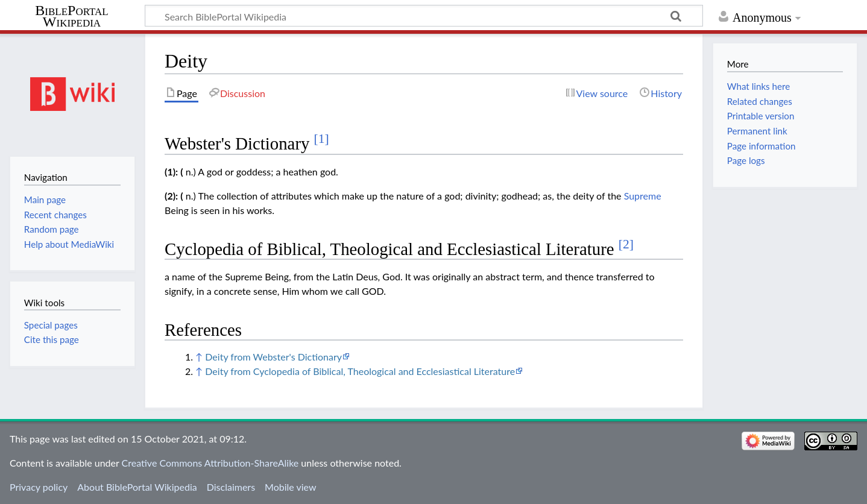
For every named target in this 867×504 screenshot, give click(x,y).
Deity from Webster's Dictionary (273, 357)
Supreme (643, 196)
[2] (626, 244)
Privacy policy (39, 487)
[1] (322, 139)
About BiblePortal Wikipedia (137, 487)
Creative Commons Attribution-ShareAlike (210, 463)
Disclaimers (231, 487)
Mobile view (290, 487)
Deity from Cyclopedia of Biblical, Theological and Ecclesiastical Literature (360, 371)
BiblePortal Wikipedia (71, 16)
